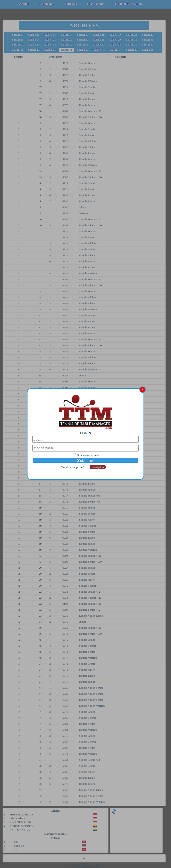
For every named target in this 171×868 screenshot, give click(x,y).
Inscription (98, 467)
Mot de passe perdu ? (73, 467)
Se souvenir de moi (88, 455)
